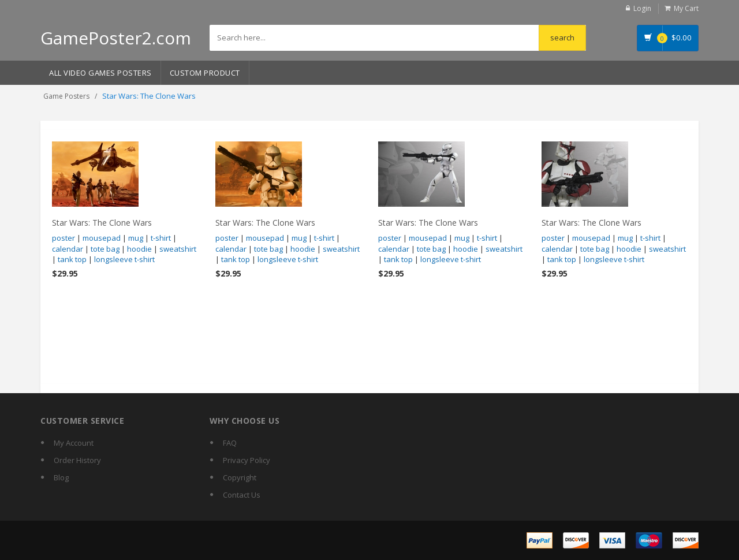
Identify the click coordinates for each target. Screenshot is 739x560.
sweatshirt (178, 249)
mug (136, 238)
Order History (77, 460)
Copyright (240, 477)
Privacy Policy (247, 460)
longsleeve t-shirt (124, 259)
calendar (68, 249)
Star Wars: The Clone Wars (102, 223)
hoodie (139, 249)
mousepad (102, 238)
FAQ (230, 443)
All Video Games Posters (100, 73)
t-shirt (161, 238)
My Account (74, 443)
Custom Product (205, 73)
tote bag (105, 249)
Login (642, 8)
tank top (72, 259)
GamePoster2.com (116, 38)
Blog (61, 477)
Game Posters (66, 96)
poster (64, 238)
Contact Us (242, 495)
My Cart (686, 8)
